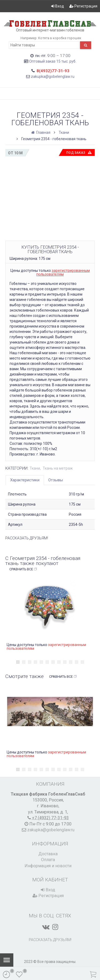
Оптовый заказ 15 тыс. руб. (53, 61)
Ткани (64, 132)
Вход (58, 6)
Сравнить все (23, 569)
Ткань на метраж (58, 468)
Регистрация (83, 6)
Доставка (48, 854)
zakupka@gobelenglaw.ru (53, 76)
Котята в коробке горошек (60, 38)
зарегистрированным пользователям (63, 272)
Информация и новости (48, 866)
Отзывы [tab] (56, 480)
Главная (41, 132)
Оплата (48, 860)
